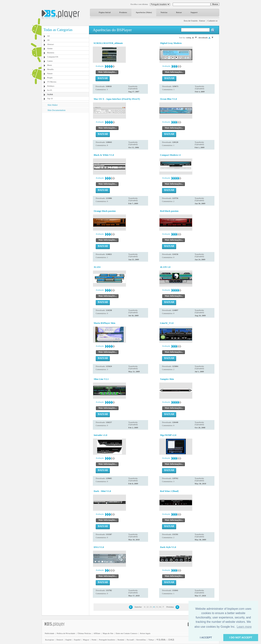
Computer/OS (53, 57)
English (69, 640)
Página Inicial (105, 12)
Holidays (51, 86)
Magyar (86, 640)
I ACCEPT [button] (206, 637)
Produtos (123, 12)
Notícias (164, 12)
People (50, 78)
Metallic (50, 69)
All (48, 36)
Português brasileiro (107, 640)
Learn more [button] (244, 627)
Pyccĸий (130, 640)
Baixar (179, 12)
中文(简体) (161, 640)
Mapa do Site (108, 633)
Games (50, 61)
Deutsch (60, 640)
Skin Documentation (56, 110)
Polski (94, 640)
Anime (50, 48)
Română (121, 640)
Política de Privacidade (66, 633)
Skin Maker (53, 105)
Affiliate (97, 633)
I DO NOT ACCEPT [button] (241, 637)
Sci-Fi (50, 90)
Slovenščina (141, 640)
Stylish (50, 94)
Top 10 (50, 98)
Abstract (50, 44)
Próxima (170, 607)
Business (51, 53)
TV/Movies (52, 82)
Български (50, 640)
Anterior (138, 607)
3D (48, 40)
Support (194, 12)
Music (50, 65)
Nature (50, 73)
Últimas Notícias (84, 633)
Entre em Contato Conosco (127, 633)
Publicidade (49, 633)
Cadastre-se (213, 21)
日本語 (171, 640)
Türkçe (151, 640)
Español (77, 640)
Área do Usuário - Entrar (194, 21)
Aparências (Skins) (144, 12)
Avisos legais (145, 633)
